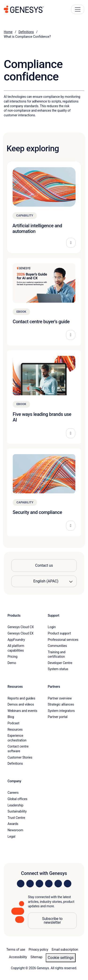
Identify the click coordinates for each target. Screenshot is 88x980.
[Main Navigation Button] (78, 9)
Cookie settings (61, 958)
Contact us (44, 565)
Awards (13, 824)
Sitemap (36, 957)
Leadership (15, 805)
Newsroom (15, 830)
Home (8, 32)
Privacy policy (38, 950)
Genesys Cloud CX (21, 627)
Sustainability (17, 811)
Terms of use (16, 950)
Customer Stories (20, 757)
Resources (15, 729)
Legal (11, 836)
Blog (11, 717)
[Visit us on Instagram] (30, 884)
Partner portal (58, 717)
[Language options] (44, 581)
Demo (12, 663)
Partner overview (60, 698)
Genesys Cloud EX (21, 633)
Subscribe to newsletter (52, 921)
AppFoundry (16, 640)
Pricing (12, 657)
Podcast (13, 723)
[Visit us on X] (39, 884)
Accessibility (18, 957)
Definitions (26, 32)
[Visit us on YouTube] (58, 884)
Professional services (63, 640)
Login (52, 627)
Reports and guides (21, 698)
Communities (57, 646)
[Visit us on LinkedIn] (21, 884)
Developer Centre (60, 663)
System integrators (61, 711)
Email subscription (65, 950)
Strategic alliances (61, 704)
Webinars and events (22, 711)
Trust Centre (16, 818)
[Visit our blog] (68, 884)
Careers (13, 793)
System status (58, 669)
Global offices (17, 799)
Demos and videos (21, 704)
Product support (59, 633)
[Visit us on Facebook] (49, 884)
